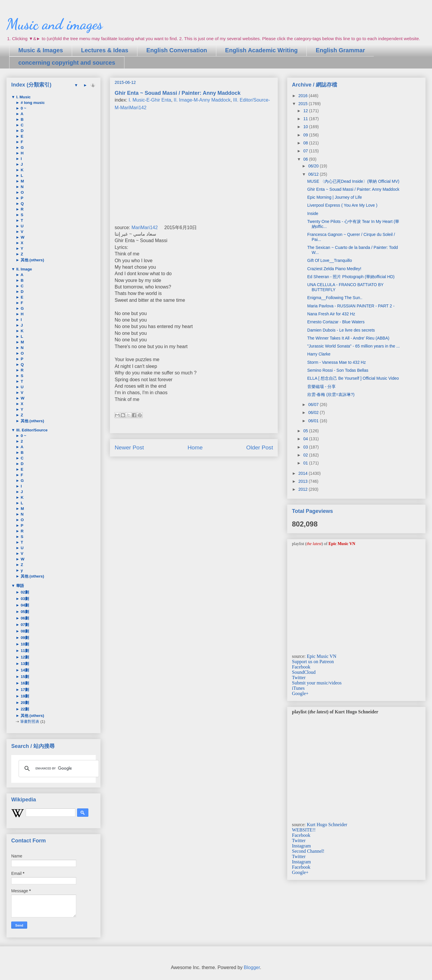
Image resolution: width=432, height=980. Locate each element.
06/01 (314, 421)
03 (306, 447)
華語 (20, 586)
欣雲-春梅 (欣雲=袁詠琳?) (331, 394)
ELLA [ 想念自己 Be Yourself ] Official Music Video (353, 378)
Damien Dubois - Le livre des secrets (341, 330)
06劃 (24, 618)
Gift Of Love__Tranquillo (330, 260)
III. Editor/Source (31, 430)
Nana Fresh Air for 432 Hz (331, 314)
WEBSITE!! (304, 830)
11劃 (24, 651)
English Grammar (340, 50)
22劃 (24, 709)
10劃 (24, 644)
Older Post (260, 447)
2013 (304, 481)
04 (306, 439)
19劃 (24, 696)
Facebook (301, 667)
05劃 (24, 612)
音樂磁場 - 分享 (321, 387)
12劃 (24, 657)
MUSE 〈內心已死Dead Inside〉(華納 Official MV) (353, 181)
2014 (304, 473)
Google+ (300, 693)
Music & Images (41, 50)
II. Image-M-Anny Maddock (202, 100)
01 (306, 463)
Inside (313, 213)
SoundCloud (304, 672)
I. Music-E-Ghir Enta (150, 100)
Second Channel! (308, 851)
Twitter (299, 677)
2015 (304, 104)
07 (306, 151)
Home (195, 447)
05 (306, 431)
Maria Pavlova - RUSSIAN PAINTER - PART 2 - (351, 306)
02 (306, 455)
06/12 (314, 174)
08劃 (24, 631)
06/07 (314, 405)
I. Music (23, 97)
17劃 (24, 690)
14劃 (24, 670)
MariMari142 (145, 228)
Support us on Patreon (313, 662)
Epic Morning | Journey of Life (335, 197)
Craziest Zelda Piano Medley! (334, 269)
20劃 (24, 703)
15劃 (24, 677)
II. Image (23, 269)
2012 (304, 489)
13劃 (24, 664)
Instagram (301, 846)
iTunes (298, 688)
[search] (58, 769)
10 (306, 127)
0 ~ (23, 108)
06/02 (314, 412)
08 (306, 143)
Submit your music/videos (317, 683)
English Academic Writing (262, 50)
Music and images (55, 24)
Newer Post (129, 447)
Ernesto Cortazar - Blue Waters (336, 322)
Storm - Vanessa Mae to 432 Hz (337, 362)
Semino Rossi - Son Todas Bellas (338, 370)
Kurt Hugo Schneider (327, 825)
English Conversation (177, 50)
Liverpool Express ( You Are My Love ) (342, 205)
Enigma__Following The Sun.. (335, 298)
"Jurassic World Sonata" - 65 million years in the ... (354, 346)
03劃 (24, 599)
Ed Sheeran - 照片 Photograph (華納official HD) (351, 277)
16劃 (24, 683)
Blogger (252, 967)
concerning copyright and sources (67, 63)
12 (306, 111)
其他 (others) (32, 260)
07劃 (24, 625)
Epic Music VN (321, 656)
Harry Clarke (319, 354)
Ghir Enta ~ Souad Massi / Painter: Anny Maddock (353, 189)
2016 (304, 96)
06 (306, 159)
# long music (32, 103)
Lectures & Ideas (105, 50)
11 (306, 119)
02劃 (24, 592)
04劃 (24, 605)
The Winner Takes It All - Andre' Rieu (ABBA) (348, 338)
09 (306, 135)
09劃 (24, 638)
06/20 (314, 166)
